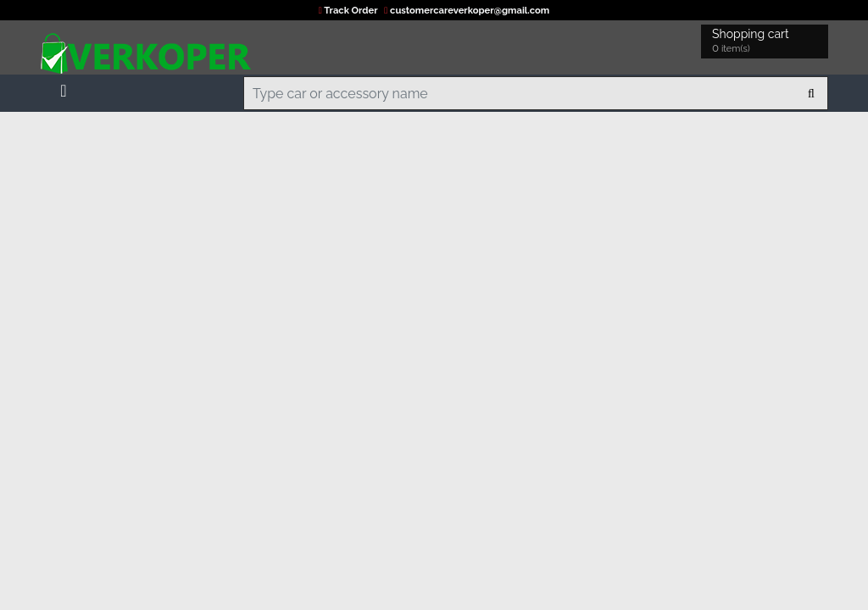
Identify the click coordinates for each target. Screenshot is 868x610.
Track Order (349, 10)
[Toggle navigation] (64, 87)
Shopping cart (753, 42)
